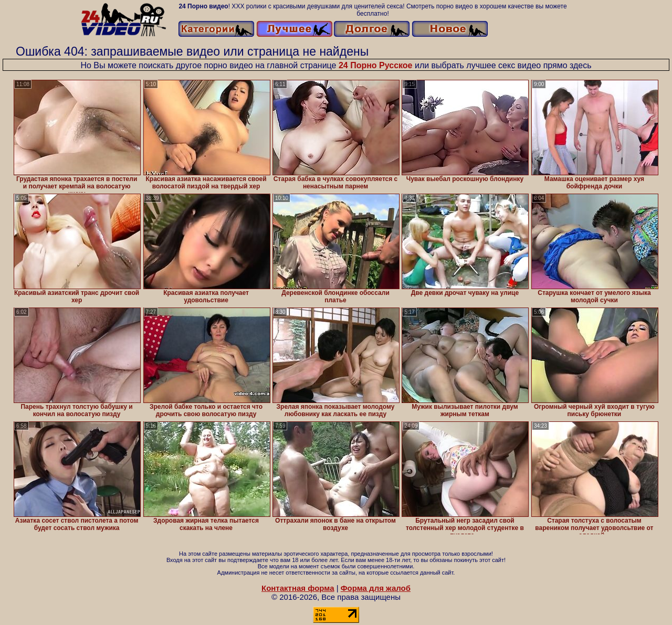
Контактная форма (298, 588)
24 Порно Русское (376, 65)
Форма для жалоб (376, 588)
